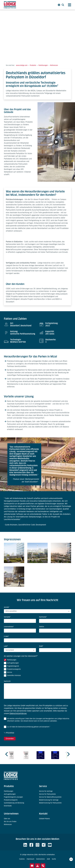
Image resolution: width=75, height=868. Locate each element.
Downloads (8, 806)
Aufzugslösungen (10, 794)
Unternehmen (11, 814)
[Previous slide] (7, 754)
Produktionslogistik (11, 800)
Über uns (7, 819)
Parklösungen (9, 791)
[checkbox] (37, 668)
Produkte (9, 786)
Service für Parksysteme (47, 794)
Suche (54, 859)
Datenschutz (41, 859)
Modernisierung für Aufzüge (49, 800)
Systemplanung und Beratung (14, 803)
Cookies (22, 859)
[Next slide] (68, 754)
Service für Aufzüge (46, 791)
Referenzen (8, 824)
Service (43, 786)
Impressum (30, 859)
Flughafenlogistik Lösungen (13, 797)
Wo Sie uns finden (10, 822)
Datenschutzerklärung (18, 713)
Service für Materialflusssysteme (50, 797)
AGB (48, 859)
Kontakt (43, 814)
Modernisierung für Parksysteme (50, 803)
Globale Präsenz (44, 819)
